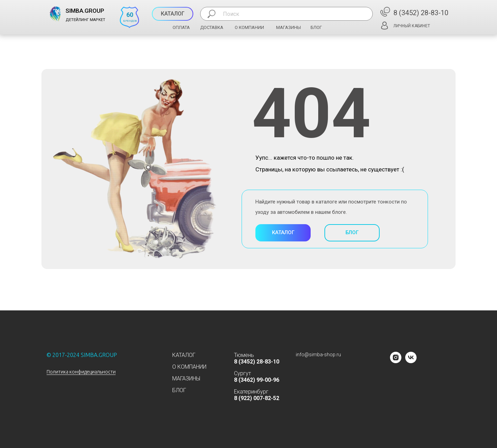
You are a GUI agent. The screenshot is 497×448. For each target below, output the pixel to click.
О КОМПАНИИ (249, 27)
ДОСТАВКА (212, 27)
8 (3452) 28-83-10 (421, 13)
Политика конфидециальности (81, 372)
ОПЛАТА (181, 27)
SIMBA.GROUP (85, 11)
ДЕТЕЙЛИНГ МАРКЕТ (85, 20)
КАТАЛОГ (184, 355)
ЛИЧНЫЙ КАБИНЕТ (412, 26)
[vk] (411, 361)
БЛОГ (316, 27)
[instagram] (396, 361)
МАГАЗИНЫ (289, 27)
